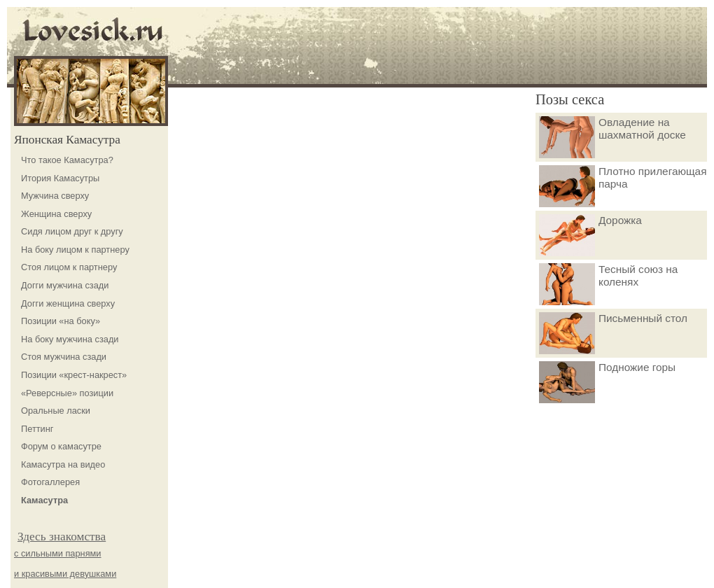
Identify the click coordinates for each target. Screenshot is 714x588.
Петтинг (37, 429)
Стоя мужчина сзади (64, 357)
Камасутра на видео (63, 464)
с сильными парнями (58, 553)
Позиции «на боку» (61, 321)
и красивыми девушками (65, 574)
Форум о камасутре (61, 446)
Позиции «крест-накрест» (74, 375)
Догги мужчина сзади (65, 285)
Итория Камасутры (60, 178)
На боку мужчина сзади (70, 339)
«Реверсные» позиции (67, 393)
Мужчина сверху (55, 196)
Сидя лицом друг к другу (72, 231)
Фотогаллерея (50, 482)
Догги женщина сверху (68, 303)
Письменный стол (613, 333)
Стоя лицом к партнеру (69, 267)
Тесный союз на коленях (608, 284)
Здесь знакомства (62, 537)
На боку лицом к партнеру (75, 250)
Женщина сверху (56, 214)
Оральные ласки (56, 411)
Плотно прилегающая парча (623, 186)
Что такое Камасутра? (67, 160)
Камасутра (44, 500)
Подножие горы (607, 382)
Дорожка (590, 235)
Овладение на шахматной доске (612, 137)
